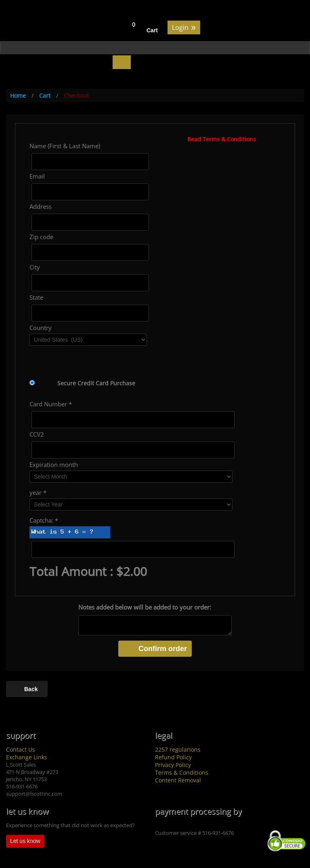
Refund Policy (173, 757)
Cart (152, 30)
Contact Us (21, 749)
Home (18, 96)
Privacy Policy (173, 765)
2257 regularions (178, 749)
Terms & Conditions (182, 772)
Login (184, 27)
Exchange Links (27, 757)
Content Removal (178, 780)
